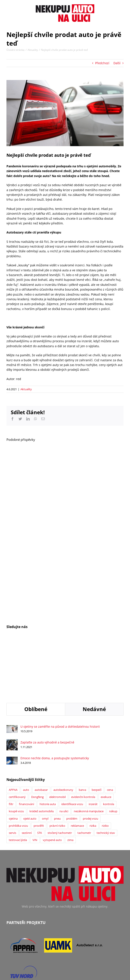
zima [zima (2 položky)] (70, 785)
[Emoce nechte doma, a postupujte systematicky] (12, 704)
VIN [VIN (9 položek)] (35, 785)
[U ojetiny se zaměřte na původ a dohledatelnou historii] (12, 672)
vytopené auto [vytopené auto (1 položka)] (52, 785)
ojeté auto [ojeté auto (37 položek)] (30, 764)
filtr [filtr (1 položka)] (11, 749)
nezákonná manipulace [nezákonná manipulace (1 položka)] (89, 756)
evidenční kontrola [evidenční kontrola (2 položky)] (83, 742)
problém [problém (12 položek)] (72, 764)
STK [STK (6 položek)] (40, 778)
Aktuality (26, 389)
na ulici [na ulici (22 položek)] (64, 756)
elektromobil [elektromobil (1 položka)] (57, 742)
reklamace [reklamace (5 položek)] (77, 771)
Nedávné (94, 654)
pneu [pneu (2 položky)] (57, 764)
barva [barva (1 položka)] (82, 735)
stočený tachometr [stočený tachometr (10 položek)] (60, 778)
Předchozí (102, 63)
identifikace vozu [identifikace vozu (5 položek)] (72, 749)
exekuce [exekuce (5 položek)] (106, 742)
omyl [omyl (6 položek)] (45, 764)
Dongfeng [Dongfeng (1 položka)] (37, 742)
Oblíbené (36, 654)
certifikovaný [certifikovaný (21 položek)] (17, 742)
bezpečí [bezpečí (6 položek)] (97, 735)
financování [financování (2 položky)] (26, 749)
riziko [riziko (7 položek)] (105, 771)
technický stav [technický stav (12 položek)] (106, 778)
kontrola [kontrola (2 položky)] (109, 749)
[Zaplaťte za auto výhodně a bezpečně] (12, 687)
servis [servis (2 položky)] (12, 778)
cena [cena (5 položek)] (110, 735)
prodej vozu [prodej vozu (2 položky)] (91, 764)
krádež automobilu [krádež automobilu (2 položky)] (42, 756)
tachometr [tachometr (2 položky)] (84, 778)
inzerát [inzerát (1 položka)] (93, 749)
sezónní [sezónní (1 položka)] (27, 778)
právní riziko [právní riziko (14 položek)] (57, 771)
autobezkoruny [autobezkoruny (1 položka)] (63, 735)
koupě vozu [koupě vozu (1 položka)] (16, 756)
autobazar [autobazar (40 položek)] (41, 735)
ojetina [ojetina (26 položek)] (13, 764)
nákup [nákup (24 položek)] (113, 756)
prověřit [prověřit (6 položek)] (39, 771)
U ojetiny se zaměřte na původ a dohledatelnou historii (60, 672)
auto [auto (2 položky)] (26, 735)
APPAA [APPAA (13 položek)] (13, 735)
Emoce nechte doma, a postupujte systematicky (55, 703)
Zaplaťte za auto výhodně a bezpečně (47, 687)
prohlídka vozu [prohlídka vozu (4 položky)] (18, 771)
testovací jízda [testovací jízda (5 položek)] (18, 785)
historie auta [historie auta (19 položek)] (48, 749)
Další (117, 63)
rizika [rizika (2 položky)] (93, 771)
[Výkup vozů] (65, 113)
